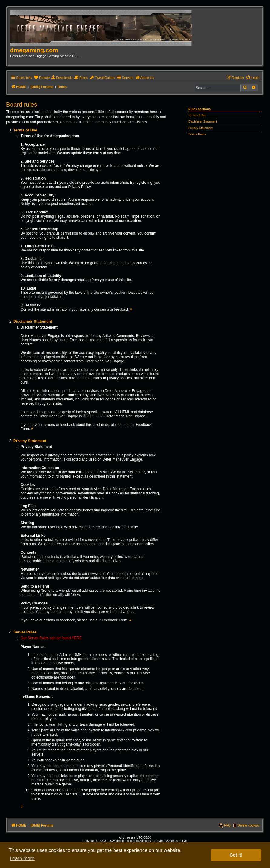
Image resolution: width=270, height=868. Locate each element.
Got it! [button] (236, 855)
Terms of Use (197, 115)
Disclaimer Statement (203, 122)
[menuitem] (42, 78)
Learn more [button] (22, 858)
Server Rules (197, 134)
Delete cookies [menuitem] (249, 825)
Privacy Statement (201, 128)
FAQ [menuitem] (227, 825)
